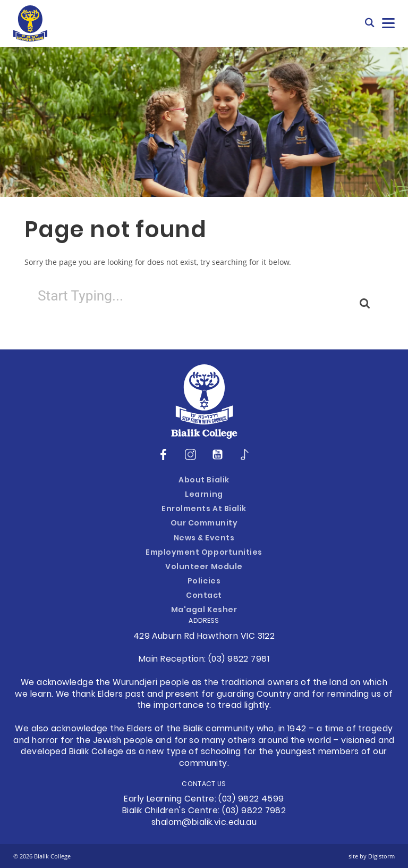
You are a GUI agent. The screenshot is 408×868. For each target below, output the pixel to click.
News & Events (204, 539)
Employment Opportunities (204, 553)
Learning (204, 495)
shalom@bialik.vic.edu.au (204, 823)
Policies (204, 582)
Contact (204, 596)
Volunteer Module (204, 567)
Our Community (204, 524)
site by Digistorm (372, 856)
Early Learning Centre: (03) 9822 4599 (204, 799)
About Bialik (204, 481)
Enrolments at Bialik (204, 509)
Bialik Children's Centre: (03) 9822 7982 (204, 811)
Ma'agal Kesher (204, 610)
